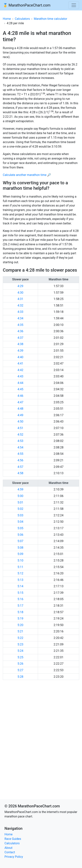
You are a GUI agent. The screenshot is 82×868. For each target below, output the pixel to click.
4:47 (20, 402)
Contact (10, 852)
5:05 (20, 528)
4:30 (20, 293)
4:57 (20, 467)
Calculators (22, 19)
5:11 (20, 567)
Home (7, 19)
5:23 (20, 644)
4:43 (20, 376)
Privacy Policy (14, 857)
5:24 (20, 651)
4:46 (20, 396)
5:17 (20, 606)
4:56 (20, 460)
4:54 (20, 447)
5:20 (20, 625)
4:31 (20, 299)
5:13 (20, 580)
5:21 (20, 631)
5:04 (20, 522)
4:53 (20, 441)
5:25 (20, 657)
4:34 (20, 318)
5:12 (20, 573)
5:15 (20, 593)
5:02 (20, 509)
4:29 (20, 286)
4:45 (20, 389)
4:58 (20, 473)
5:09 (20, 554)
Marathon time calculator (50, 19)
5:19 (20, 618)
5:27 (20, 670)
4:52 (20, 435)
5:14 (20, 586)
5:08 (20, 548)
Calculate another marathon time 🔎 (27, 175)
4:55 (20, 454)
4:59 (20, 489)
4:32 (20, 305)
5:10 (20, 560)
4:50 (20, 422)
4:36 (20, 331)
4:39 (20, 351)
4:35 (20, 325)
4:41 (20, 363)
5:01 (20, 502)
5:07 (20, 541)
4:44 (20, 383)
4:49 (20, 415)
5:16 (20, 599)
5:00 (20, 496)
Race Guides (13, 839)
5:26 (20, 664)
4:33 (20, 312)
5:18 (20, 612)
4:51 (20, 428)
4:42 (20, 370)
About (9, 848)
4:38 (20, 344)
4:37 (20, 338)
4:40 (20, 357)
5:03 (20, 515)
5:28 (20, 677)
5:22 (20, 638)
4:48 (20, 409)
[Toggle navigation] (74, 5)
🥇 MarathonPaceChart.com (27, 5)
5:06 (20, 535)
